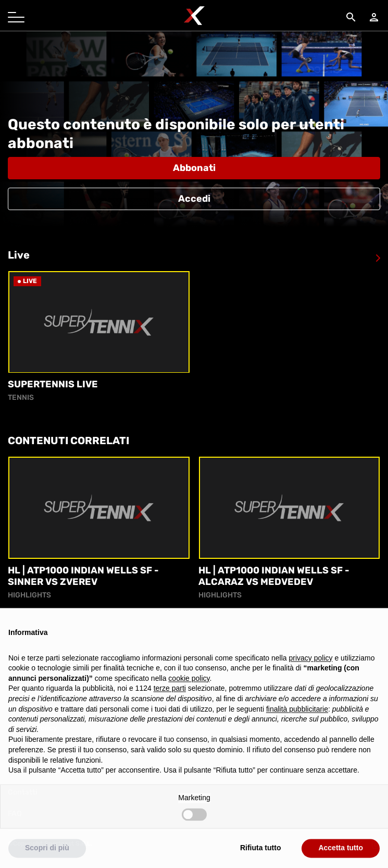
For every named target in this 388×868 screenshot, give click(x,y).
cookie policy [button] (189, 691)
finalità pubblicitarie (297, 722)
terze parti (170, 701)
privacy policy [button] (311, 670)
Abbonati (194, 168)
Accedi (194, 199)
